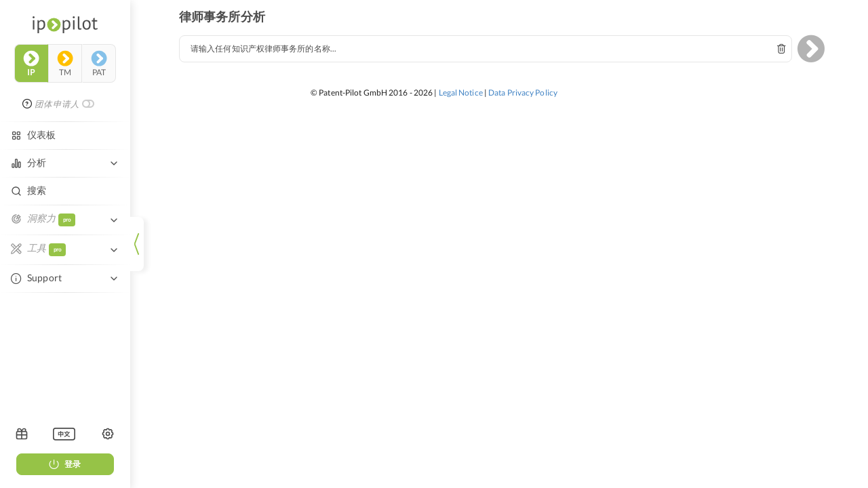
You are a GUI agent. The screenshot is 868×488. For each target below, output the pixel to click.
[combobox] (486, 49)
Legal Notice (461, 93)
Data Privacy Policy (523, 93)
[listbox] (64, 434)
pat (99, 64)
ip (31, 64)
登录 (65, 464)
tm (65, 64)
